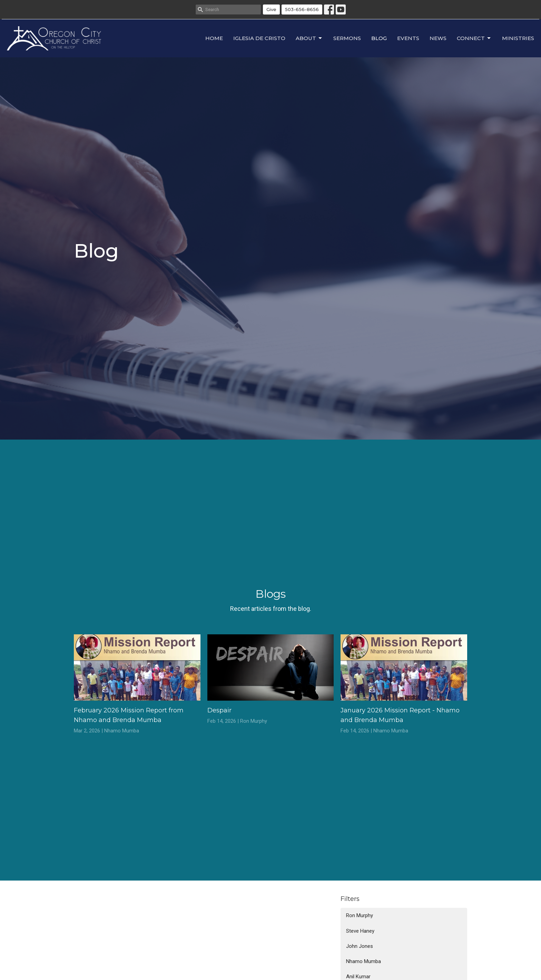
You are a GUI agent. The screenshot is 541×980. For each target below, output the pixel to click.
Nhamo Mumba (363, 961)
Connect (474, 38)
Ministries (518, 38)
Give (271, 9)
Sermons (347, 38)
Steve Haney (360, 931)
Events (408, 38)
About (309, 38)
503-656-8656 (302, 9)
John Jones (360, 946)
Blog (379, 38)
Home (214, 38)
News (438, 38)
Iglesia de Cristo (259, 38)
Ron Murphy (360, 915)
